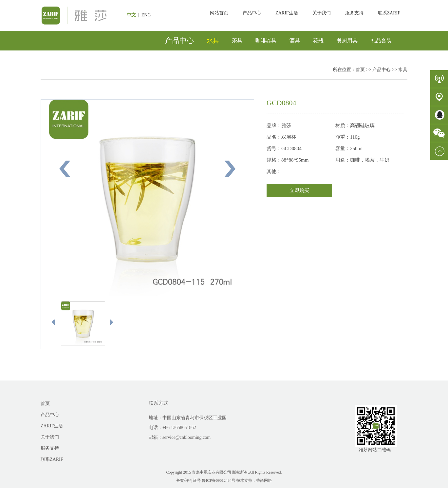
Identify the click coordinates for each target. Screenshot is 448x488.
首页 (360, 70)
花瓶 (318, 40)
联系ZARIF (389, 13)
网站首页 (219, 13)
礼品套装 (381, 40)
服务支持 (354, 13)
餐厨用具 (347, 40)
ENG (147, 15)
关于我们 (322, 13)
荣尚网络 (264, 480)
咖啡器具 (266, 40)
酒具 (295, 40)
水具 (213, 41)
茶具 (237, 40)
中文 (132, 15)
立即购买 (299, 190)
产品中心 (252, 13)
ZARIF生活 (287, 13)
